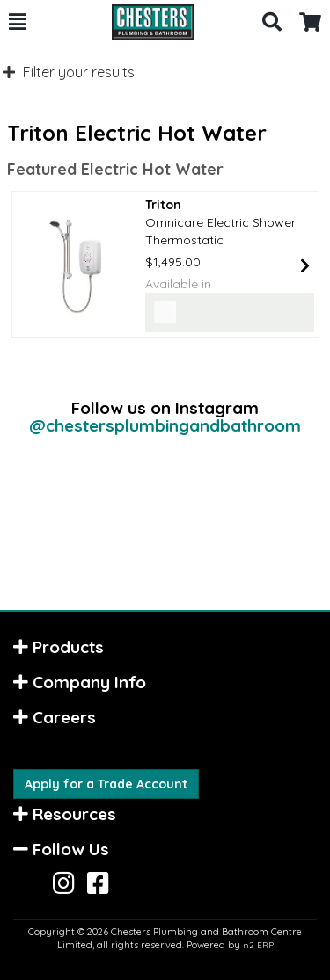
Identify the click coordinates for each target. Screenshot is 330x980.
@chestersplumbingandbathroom (165, 425)
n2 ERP (258, 945)
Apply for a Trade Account (106, 784)
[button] (17, 22)
